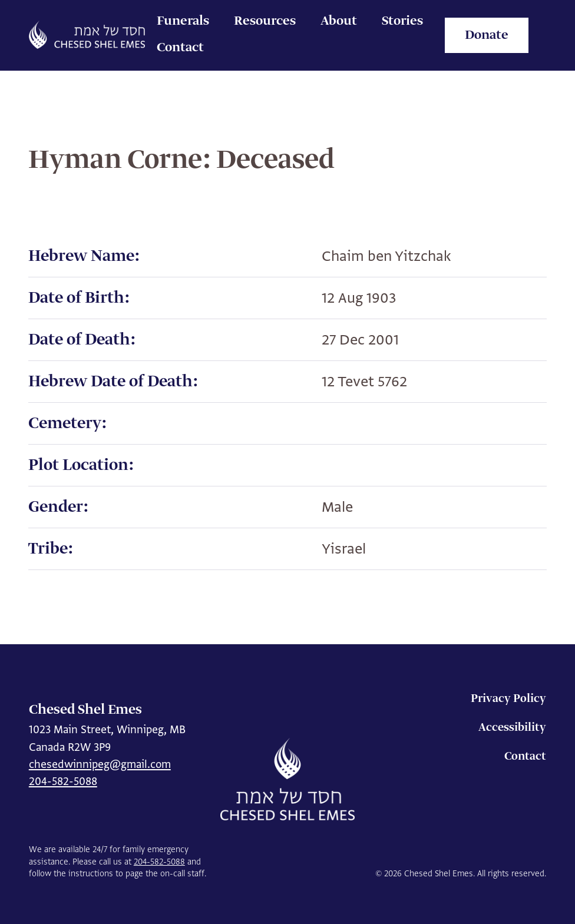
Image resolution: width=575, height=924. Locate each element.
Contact (180, 48)
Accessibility (512, 728)
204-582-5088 (63, 781)
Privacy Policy (508, 699)
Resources (265, 21)
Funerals (183, 21)
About (339, 21)
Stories (402, 21)
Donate (487, 35)
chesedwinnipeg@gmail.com (100, 764)
